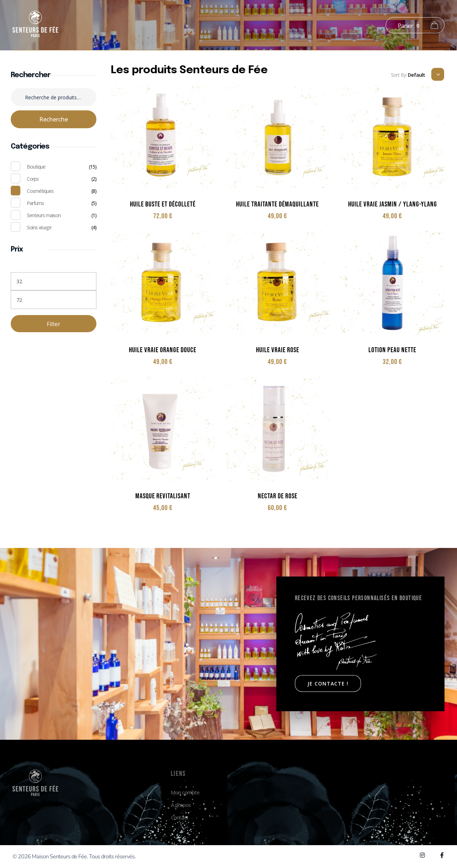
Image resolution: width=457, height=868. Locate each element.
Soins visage (39, 227)
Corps (33, 179)
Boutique (36, 167)
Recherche (54, 119)
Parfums (35, 203)
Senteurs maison (44, 215)
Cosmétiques (40, 191)
